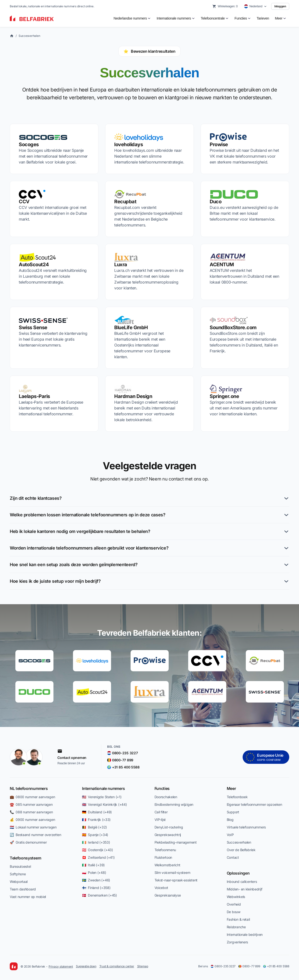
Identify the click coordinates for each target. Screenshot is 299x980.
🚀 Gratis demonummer (28, 842)
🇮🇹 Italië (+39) (93, 865)
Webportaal (19, 882)
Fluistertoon (163, 857)
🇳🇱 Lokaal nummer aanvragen (33, 827)
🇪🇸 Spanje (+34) (95, 835)
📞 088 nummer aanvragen (31, 812)
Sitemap (143, 966)
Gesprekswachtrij (168, 835)
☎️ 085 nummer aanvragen (31, 804)
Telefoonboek (237, 797)
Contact (233, 857)
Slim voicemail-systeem (172, 873)
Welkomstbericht (167, 865)
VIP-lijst (160, 820)
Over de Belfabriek (241, 850)
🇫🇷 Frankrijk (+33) (96, 820)
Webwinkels (236, 897)
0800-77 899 (249, 966)
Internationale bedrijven (245, 934)
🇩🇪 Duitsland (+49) (97, 812)
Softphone (18, 874)
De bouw (234, 912)
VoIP (230, 835)
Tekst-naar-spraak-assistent (176, 880)
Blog (230, 820)
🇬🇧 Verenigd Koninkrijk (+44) (104, 804)
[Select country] (255, 6)
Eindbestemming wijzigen (174, 804)
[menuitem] (132, 18)
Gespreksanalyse (168, 895)
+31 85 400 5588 (276, 966)
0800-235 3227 (223, 966)
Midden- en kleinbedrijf (245, 889)
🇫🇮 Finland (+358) (96, 888)
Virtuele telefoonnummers (246, 827)
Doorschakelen (166, 797)
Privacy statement (61, 966)
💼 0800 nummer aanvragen (32, 797)
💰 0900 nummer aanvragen (32, 820)
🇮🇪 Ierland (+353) (96, 842)
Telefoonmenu (165, 850)
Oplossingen (238, 873)
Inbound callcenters (242, 882)
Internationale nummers (103, 788)
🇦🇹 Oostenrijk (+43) (98, 850)
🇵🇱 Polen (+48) (94, 873)
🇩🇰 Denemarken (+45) (99, 895)
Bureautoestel (20, 866)
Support (233, 812)
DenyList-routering (169, 827)
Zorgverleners (237, 942)
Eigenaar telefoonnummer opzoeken (254, 804)
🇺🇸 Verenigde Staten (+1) (102, 797)
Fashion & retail (238, 919)
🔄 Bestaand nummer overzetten (36, 835)
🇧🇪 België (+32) (94, 827)
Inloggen (280, 6)
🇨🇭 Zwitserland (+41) (98, 857)
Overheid (234, 904)
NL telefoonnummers (29, 788)
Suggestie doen (86, 966)
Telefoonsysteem (25, 858)
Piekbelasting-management (176, 842)
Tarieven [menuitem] (263, 18)
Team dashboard (23, 889)
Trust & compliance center (117, 966)
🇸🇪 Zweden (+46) (96, 880)
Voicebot (161, 888)
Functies (162, 788)
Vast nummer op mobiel (28, 897)
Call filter (161, 812)
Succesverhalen (29, 36)
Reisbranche (236, 927)
